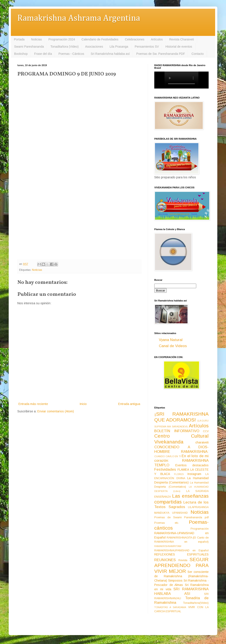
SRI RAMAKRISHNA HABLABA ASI (181, 591)
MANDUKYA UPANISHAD (171, 513)
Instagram (194, 474)
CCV (206, 431)
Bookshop (21, 54)
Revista (183, 560)
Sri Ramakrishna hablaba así (110, 54)
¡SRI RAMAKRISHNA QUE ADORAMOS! (181, 417)
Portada (19, 39)
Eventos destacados (192, 465)
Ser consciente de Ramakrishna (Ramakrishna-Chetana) (181, 576)
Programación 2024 (62, 39)
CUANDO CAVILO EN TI (168, 456)
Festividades (165, 469)
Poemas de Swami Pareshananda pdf (181, 517)
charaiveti (202, 442)
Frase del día (43, 54)
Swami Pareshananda (29, 47)
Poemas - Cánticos (71, 54)
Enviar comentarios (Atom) (56, 411)
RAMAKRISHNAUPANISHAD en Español (181, 550)
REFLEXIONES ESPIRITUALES (181, 554)
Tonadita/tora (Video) (65, 47)
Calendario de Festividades (100, 39)
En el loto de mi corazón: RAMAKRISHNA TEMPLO (181, 460)
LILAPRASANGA (198, 507)
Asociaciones (94, 47)
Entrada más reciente (33, 404)
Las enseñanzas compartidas (181, 499)
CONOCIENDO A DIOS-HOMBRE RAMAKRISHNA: (181, 449)
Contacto (198, 54)
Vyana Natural (171, 340)
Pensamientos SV (147, 47)
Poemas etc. (167, 523)
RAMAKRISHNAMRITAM (168, 546)
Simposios (175, 580)
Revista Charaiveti (182, 39)
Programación (200, 529)
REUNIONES (165, 560)
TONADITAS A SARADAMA (170, 607)
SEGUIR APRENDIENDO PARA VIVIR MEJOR (181, 565)
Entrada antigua (129, 404)
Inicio (83, 404)
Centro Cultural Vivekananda (181, 439)
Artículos (157, 39)
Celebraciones (135, 39)
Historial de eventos (179, 47)
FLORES (179, 474)
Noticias (37, 39)
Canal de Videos (173, 346)
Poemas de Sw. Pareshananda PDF (161, 54)
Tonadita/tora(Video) (196, 603)
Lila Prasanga (119, 47)
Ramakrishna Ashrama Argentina (79, 18)
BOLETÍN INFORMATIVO (177, 431)
